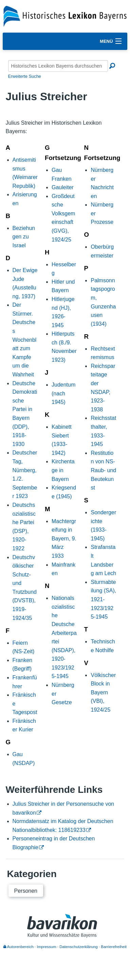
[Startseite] (65, 16)
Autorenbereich (18, 947)
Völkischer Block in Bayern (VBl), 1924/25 (103, 692)
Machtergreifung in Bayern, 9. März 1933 (64, 539)
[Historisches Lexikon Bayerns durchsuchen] (58, 66)
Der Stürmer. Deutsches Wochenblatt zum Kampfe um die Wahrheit (25, 340)
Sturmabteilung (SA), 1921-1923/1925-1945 (103, 599)
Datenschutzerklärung (78, 947)
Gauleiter (63, 187)
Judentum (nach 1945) (63, 393)
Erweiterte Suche (25, 76)
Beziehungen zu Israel (24, 237)
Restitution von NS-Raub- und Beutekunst (103, 470)
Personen (26, 891)
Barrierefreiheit (114, 947)
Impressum (47, 947)
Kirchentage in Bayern (63, 470)
